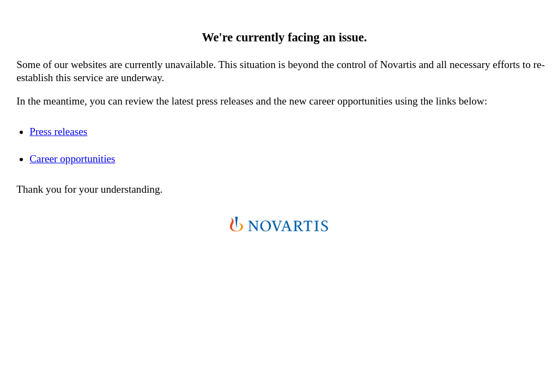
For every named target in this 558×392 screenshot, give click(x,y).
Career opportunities (72, 159)
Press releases (58, 131)
